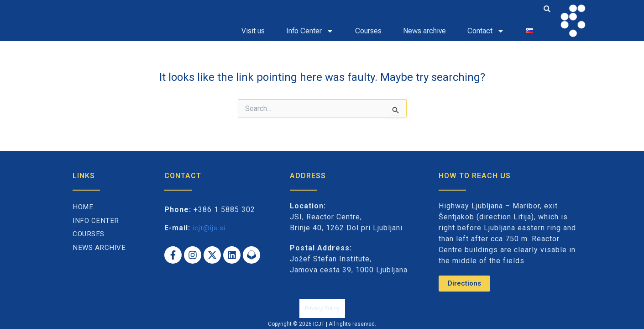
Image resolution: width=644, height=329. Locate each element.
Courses (368, 31)
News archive (424, 31)
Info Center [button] (310, 31)
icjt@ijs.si (210, 238)
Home (83, 218)
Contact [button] (486, 31)
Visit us (253, 31)
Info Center (96, 231)
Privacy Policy (322, 314)
